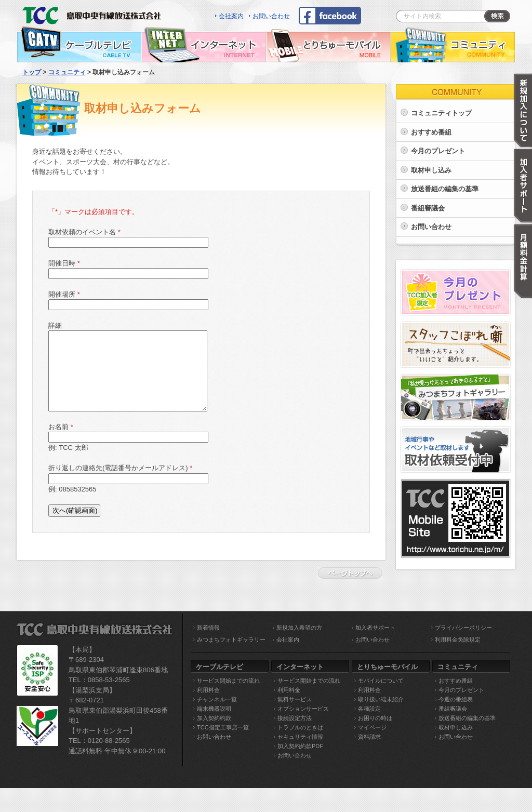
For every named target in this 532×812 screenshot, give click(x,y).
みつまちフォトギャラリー (231, 640)
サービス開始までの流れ (228, 681)
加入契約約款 (214, 718)
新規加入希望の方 (299, 628)
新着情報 (208, 628)
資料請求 (369, 737)
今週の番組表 (456, 699)
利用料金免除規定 (458, 640)
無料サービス (295, 699)
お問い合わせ (271, 16)
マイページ (372, 727)
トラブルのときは (300, 727)
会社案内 (231, 16)
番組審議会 (428, 208)
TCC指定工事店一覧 (223, 727)
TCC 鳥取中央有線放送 (95, 13)
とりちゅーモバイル (328, 44)
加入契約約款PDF (300, 746)
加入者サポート (375, 628)
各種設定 (369, 709)
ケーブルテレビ (79, 44)
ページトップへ (353, 573)
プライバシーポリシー (463, 628)
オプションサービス (303, 709)
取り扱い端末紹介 (381, 699)
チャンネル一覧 (217, 699)
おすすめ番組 (431, 132)
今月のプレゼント (438, 151)
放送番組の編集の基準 (445, 189)
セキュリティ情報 (300, 737)
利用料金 (208, 690)
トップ (32, 72)
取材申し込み (431, 170)
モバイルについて (381, 681)
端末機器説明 (214, 709)
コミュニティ (453, 44)
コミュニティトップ (441, 113)
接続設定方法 (295, 718)
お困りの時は (375, 718)
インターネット (204, 44)
